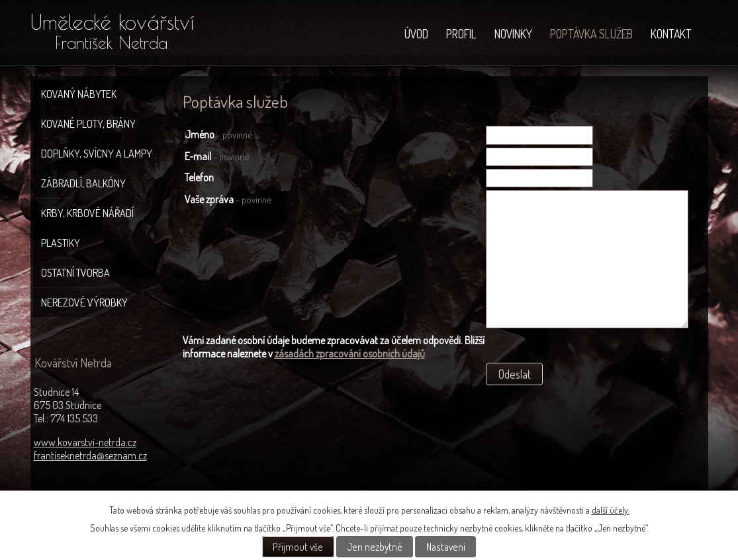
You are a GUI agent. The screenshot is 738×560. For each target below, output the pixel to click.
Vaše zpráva (228, 199)
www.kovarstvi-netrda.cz (85, 442)
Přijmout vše (298, 547)
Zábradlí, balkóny (83, 183)
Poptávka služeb (591, 34)
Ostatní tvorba (75, 273)
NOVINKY (513, 34)
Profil (461, 34)
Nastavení (446, 547)
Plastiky (61, 243)
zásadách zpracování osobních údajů (350, 353)
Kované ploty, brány (88, 124)
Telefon (199, 177)
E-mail (217, 156)
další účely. (611, 510)
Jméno (218, 134)
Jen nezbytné (375, 547)
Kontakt (671, 34)
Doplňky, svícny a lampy (97, 154)
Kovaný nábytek (79, 94)
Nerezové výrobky (84, 303)
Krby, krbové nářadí (87, 213)
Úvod (416, 34)
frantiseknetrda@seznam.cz (90, 455)
